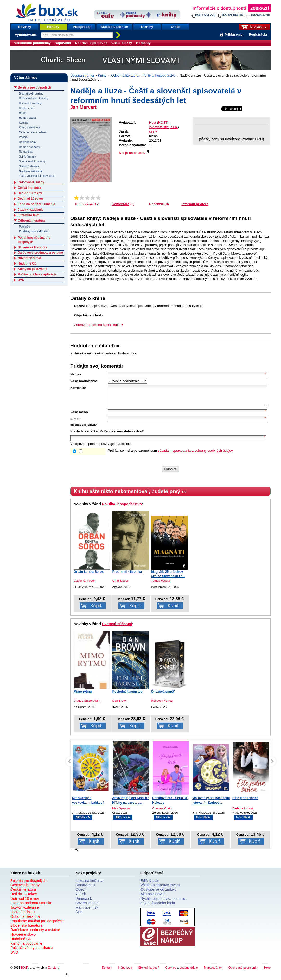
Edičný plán (150, 884)
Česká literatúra (29, 188)
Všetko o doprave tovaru (160, 889)
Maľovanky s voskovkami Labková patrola (88, 806)
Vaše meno (79, 416)
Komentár (78, 388)
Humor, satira (27, 118)
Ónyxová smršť (163, 695)
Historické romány (30, 103)
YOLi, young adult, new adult (37, 176)
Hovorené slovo (29, 258)
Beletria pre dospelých (34, 87)
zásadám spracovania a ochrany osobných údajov (195, 454)
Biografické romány (31, 93)
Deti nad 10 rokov (31, 199)
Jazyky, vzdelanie (31, 210)
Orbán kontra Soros (89, 576)
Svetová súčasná (117, 628)
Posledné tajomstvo (127, 695)
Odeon (81, 893)
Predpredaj (82, 27)
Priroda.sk (84, 902)
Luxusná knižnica (89, 884)
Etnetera (54, 971)
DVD (21, 280)
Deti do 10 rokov (30, 193)
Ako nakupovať (153, 898)
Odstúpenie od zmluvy (159, 893)
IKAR (25, 971)
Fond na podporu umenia (36, 204)
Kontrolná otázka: (85, 435)
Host (153, 123)
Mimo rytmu (83, 695)
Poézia (23, 137)
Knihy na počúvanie (32, 269)
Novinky (25, 27)
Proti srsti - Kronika (127, 576)
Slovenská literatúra (33, 247)
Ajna (79, 916)
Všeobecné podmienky (32, 43)
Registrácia (258, 34)
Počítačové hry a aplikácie (37, 274)
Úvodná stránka (82, 75)
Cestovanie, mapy (31, 182)
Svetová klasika (29, 166)
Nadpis (76, 374)
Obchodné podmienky (243, 971)
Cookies (171, 971)
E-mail (75, 423)
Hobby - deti (26, 108)
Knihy (102, 75)
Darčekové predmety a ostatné (40, 253)
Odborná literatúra (125, 75)
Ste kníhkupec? (149, 971)
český (153, 131)
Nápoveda (63, 43)
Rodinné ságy (27, 142)
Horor (22, 113)
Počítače (24, 227)
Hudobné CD (27, 263)
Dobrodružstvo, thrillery (33, 98)
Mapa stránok (213, 971)
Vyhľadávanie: (27, 35)
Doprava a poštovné (91, 43)
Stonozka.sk (85, 889)
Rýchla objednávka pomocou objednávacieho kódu (164, 905)
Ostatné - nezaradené (33, 132)
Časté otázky (122, 43)
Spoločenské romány (32, 161)
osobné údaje (189, 971)
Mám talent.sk (87, 911)
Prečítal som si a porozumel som (170, 454)
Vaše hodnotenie (84, 381)
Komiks (23, 123)
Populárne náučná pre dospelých (37, 925)
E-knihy (147, 27)
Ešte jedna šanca (245, 802)
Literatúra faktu (29, 215)
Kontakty (143, 43)
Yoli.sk (81, 898)
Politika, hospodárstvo (159, 75)
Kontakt (107, 971)
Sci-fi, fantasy (27, 156)
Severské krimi (87, 907)
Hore (267, 971)
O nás (176, 27)
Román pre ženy (29, 147)
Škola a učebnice (114, 27)
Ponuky (53, 27)
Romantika (26, 152)
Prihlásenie (234, 34)
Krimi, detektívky (29, 127)
